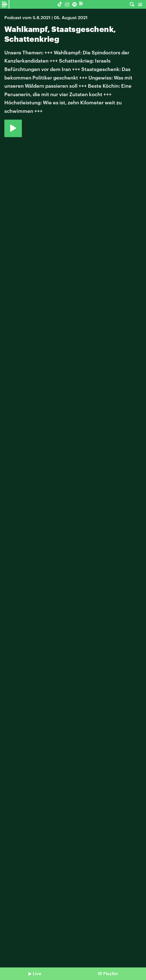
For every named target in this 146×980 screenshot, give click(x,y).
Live (37, 973)
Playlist (111, 973)
